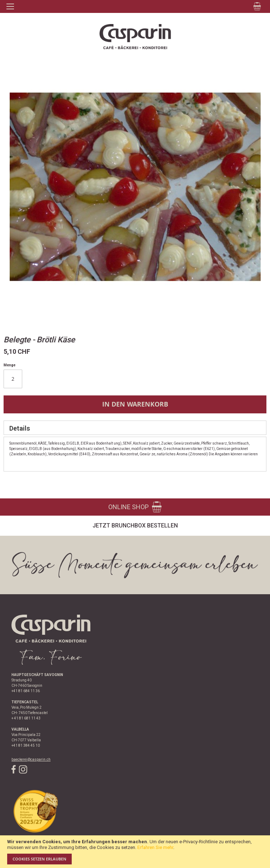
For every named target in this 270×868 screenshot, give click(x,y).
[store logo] (135, 37)
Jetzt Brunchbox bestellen (135, 526)
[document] (135, 852)
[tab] (135, 428)
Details (20, 428)
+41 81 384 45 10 (26, 745)
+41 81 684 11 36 (26, 691)
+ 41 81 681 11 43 (26, 718)
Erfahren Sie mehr (155, 847)
